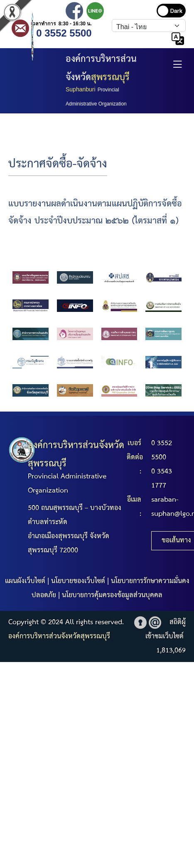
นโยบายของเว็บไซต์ (78, 581)
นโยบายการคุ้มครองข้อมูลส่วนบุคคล (112, 595)
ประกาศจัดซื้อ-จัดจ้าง (58, 164)
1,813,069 (171, 651)
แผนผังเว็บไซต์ (25, 581)
